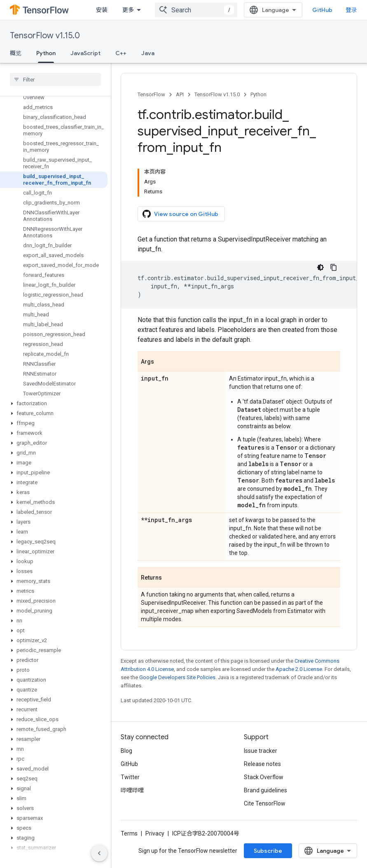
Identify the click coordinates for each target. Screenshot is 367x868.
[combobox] (196, 10)
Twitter (130, 777)
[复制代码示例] (334, 267)
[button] (54, 404)
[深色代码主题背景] (320, 267)
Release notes (262, 764)
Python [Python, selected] (46, 53)
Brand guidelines (265, 790)
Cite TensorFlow (265, 803)
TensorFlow (151, 94)
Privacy (155, 833)
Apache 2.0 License (299, 669)
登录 (351, 10)
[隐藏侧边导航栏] (99, 853)
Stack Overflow (264, 777)
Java (148, 53)
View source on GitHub (180, 214)
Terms (129, 833)
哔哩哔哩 (132, 790)
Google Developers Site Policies (177, 677)
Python (258, 94)
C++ (121, 53)
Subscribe (268, 851)
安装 (102, 10)
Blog (126, 751)
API (180, 94)
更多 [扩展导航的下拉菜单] (128, 10)
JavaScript (85, 53)
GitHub (322, 10)
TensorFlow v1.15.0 (45, 36)
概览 (16, 53)
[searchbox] (55, 79)
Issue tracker (261, 751)
